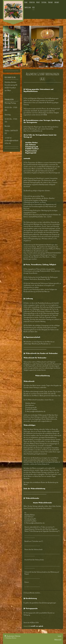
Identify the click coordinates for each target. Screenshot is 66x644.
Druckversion (10, 636)
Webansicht (58, 640)
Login (60, 636)
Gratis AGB (27, 626)
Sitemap (18, 636)
